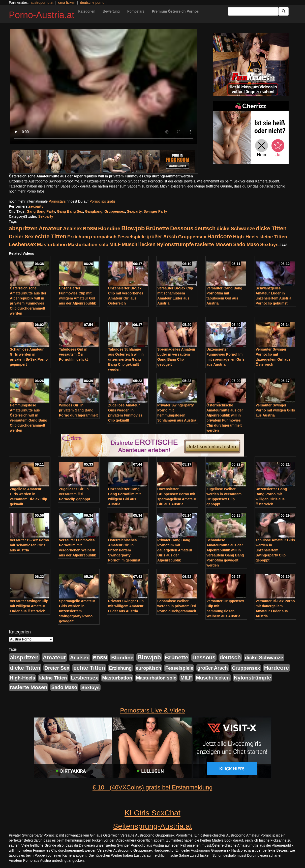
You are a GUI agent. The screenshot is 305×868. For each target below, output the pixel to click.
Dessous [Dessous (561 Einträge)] (182, 228)
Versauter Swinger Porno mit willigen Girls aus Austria (275, 410)
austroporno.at (42, 3)
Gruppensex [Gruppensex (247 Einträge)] (192, 237)
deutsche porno (92, 3)
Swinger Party (155, 211)
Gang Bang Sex (70, 211)
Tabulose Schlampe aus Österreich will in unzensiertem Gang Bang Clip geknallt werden (126, 359)
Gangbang (94, 211)
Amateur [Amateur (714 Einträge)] (50, 228)
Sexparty (134, 211)
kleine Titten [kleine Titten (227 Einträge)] (273, 237)
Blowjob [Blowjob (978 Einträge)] (133, 228)
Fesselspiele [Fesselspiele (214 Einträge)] (131, 237)
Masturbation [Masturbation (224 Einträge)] (52, 244)
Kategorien (87, 11)
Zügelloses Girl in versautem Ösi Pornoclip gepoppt (75, 494)
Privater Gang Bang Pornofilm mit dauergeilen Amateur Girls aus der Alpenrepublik (175, 550)
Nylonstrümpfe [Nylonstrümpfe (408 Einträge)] (175, 244)
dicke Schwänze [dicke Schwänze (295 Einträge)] (236, 229)
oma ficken (67, 3)
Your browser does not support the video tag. (103, 86)
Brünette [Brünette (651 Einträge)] (157, 228)
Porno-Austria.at (42, 15)
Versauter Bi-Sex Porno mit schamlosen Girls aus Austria (29, 545)
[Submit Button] (284, 11)
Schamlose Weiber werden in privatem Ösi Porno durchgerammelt (177, 606)
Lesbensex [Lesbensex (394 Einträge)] (22, 244)
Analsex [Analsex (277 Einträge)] (72, 229)
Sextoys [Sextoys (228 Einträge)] (269, 244)
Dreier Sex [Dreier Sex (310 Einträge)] (21, 237)
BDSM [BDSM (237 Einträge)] (90, 229)
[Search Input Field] (253, 11)
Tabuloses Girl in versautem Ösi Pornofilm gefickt (73, 354)
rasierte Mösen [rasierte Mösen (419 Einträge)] (214, 244)
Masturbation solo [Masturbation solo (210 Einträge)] (88, 244)
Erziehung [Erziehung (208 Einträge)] (79, 237)
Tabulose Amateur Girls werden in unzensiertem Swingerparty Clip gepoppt (275, 550)
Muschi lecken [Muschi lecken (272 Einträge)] (139, 244)
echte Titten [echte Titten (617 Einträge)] (51, 236)
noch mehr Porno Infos (27, 191)
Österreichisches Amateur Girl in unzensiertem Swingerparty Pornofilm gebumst (124, 550)
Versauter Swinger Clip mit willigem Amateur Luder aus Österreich (29, 606)
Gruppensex (115, 211)
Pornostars (136, 11)
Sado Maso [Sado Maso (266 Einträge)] (246, 244)
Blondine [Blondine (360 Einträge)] (109, 228)
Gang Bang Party (41, 211)
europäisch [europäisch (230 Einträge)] (104, 237)
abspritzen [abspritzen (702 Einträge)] (23, 228)
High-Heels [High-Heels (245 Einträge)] (246, 237)
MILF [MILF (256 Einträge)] (115, 244)
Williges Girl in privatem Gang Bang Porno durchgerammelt (78, 410)
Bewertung (111, 11)
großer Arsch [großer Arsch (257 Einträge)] (162, 237)
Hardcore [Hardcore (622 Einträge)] (220, 236)
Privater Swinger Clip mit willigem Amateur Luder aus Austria (126, 606)
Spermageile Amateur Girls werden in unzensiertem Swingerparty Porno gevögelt (77, 611)
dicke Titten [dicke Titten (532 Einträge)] (271, 228)
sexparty (36, 206)
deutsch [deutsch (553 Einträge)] (205, 228)
